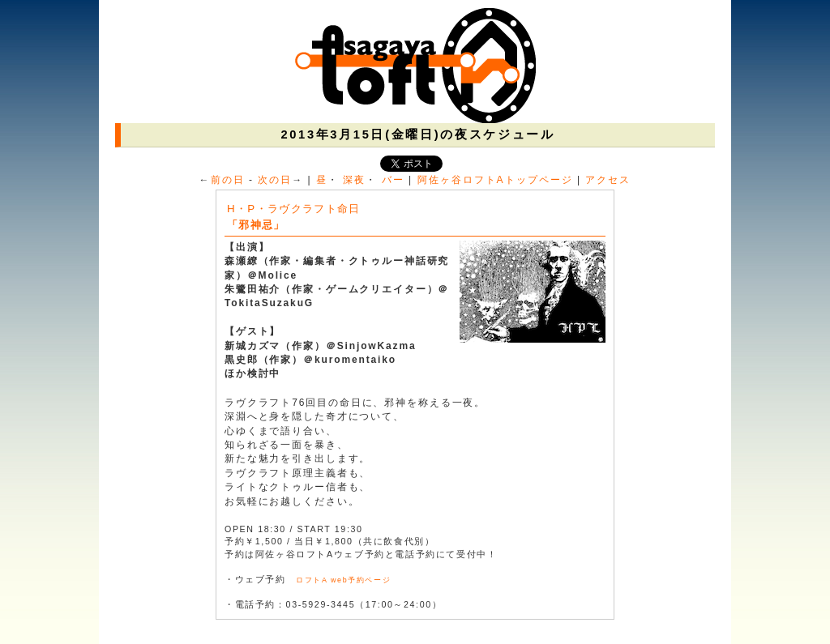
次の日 (275, 180)
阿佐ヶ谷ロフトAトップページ (495, 180)
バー (393, 180)
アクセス (608, 180)
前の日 (228, 180)
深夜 (354, 180)
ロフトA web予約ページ (343, 580)
